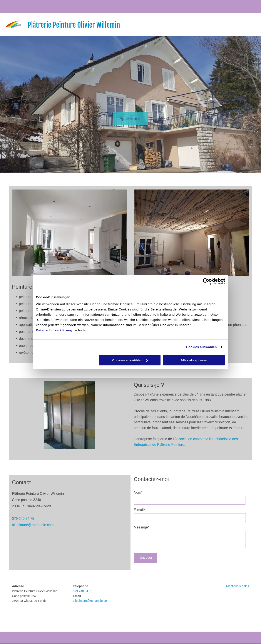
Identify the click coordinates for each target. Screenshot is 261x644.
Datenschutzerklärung (54, 330)
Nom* (138, 492)
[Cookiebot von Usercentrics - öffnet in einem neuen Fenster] (206, 281)
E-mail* (139, 510)
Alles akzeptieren (194, 360)
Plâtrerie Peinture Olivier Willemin (74, 25)
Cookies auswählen (202, 347)
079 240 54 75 (23, 519)
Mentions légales (238, 586)
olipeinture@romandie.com (33, 525)
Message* (141, 527)
